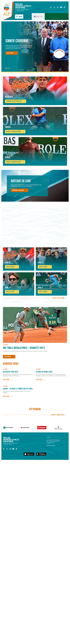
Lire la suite (10, 53)
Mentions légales (51, 459)
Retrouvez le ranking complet (58, 428)
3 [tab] (9, 68)
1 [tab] (6, 68)
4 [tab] (10, 68)
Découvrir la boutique (18, 198)
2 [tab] (7, 68)
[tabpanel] (20, 47)
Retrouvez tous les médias (58, 311)
